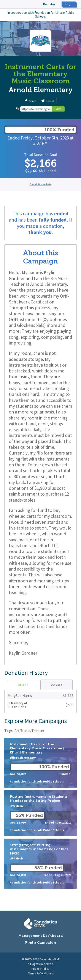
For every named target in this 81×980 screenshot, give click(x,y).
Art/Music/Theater (29, 731)
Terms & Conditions (41, 973)
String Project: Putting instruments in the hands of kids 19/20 (40, 864)
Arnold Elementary (41, 90)
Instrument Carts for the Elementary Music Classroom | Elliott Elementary (40, 763)
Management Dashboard (41, 936)
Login (69, 4)
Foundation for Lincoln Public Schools (54, 15)
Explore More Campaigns (36, 721)
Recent (23, 685)
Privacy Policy (40, 969)
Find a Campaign (40, 942)
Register (49, 4)
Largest (56, 684)
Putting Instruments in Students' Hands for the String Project (40, 813)
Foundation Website (40, 184)
